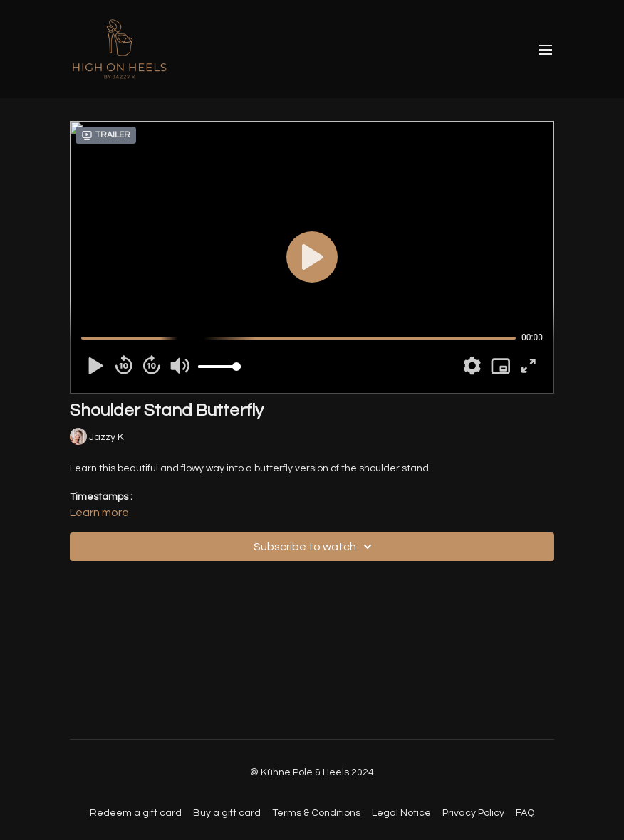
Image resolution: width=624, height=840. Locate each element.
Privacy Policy (473, 813)
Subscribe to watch (315, 547)
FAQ (525, 813)
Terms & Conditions (316, 813)
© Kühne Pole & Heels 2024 (312, 772)
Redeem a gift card (136, 813)
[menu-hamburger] (546, 49)
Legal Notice (401, 813)
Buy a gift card (227, 813)
